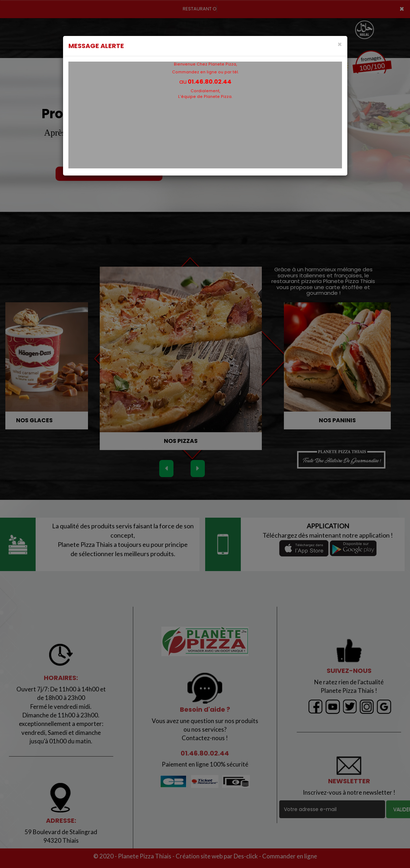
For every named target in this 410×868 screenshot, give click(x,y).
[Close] (340, 44)
